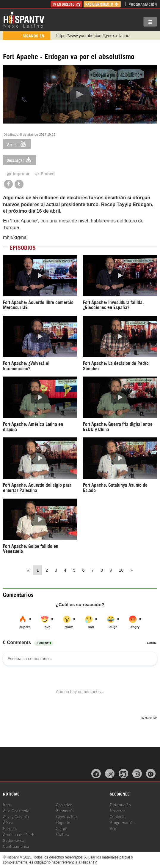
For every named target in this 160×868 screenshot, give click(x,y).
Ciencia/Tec (66, 816)
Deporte (63, 822)
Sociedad (64, 804)
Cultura (63, 834)
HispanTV (24, 19)
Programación (143, 4)
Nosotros (117, 810)
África (8, 822)
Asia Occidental (17, 810)
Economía (65, 810)
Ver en (17, 144)
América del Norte (19, 834)
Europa (9, 828)
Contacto (118, 816)
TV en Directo (66, 4)
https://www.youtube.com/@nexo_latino (93, 36)
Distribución (120, 804)
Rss (113, 828)
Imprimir (18, 174)
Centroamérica (16, 846)
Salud (61, 828)
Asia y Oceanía (16, 816)
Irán (7, 804)
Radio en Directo (102, 4)
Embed (44, 174)
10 (121, 570)
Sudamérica (14, 840)
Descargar (19, 160)
